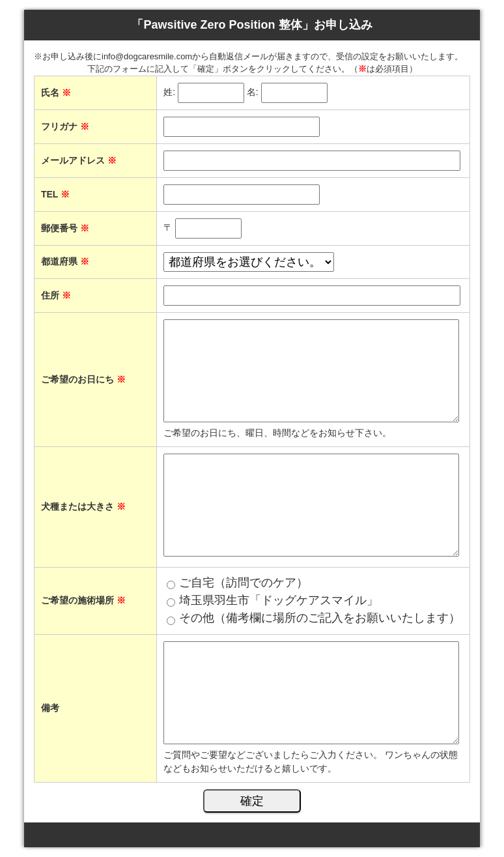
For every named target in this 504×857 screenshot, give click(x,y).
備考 (50, 708)
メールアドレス (79, 160)
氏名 (56, 93)
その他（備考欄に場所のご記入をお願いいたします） (320, 618)
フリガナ (65, 126)
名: (253, 92)
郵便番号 (65, 228)
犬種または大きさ (83, 506)
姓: (169, 92)
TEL (55, 194)
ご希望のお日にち (83, 379)
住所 (56, 295)
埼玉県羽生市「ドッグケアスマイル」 (279, 600)
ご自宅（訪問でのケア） (244, 583)
